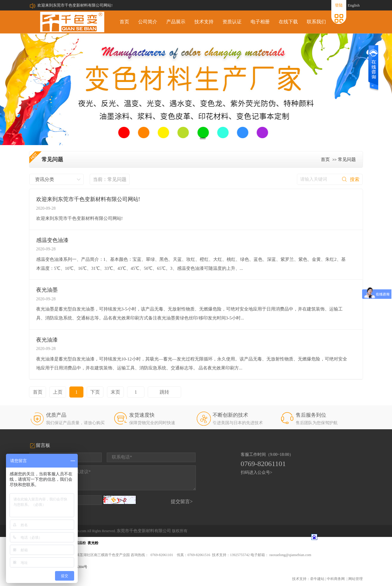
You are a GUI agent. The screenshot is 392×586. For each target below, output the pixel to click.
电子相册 (260, 22)
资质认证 (232, 22)
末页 (115, 392)
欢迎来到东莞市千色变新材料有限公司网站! (75, 5)
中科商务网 (336, 579)
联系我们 (316, 22)
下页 (95, 392)
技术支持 (204, 22)
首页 (124, 22)
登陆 (339, 5)
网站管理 (356, 579)
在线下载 (288, 22)
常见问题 (347, 159)
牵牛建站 (317, 579)
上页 (58, 392)
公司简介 (148, 22)
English (354, 5)
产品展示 (176, 22)
